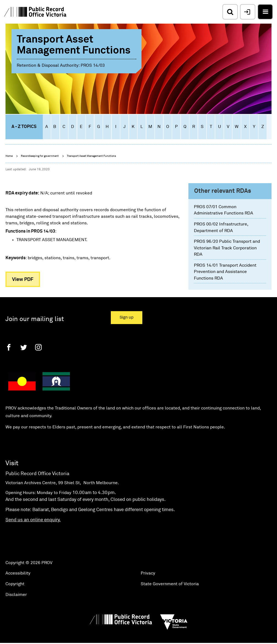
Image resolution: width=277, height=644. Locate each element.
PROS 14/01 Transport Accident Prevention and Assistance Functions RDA (225, 272)
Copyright (15, 584)
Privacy (148, 573)
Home (9, 156)
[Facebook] (9, 347)
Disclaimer (16, 595)
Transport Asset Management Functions (91, 156)
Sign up (127, 317)
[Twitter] (24, 347)
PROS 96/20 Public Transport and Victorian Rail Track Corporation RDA (227, 248)
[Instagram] (38, 347)
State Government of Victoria (170, 584)
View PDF (23, 280)
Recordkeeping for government (40, 156)
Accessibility (18, 573)
